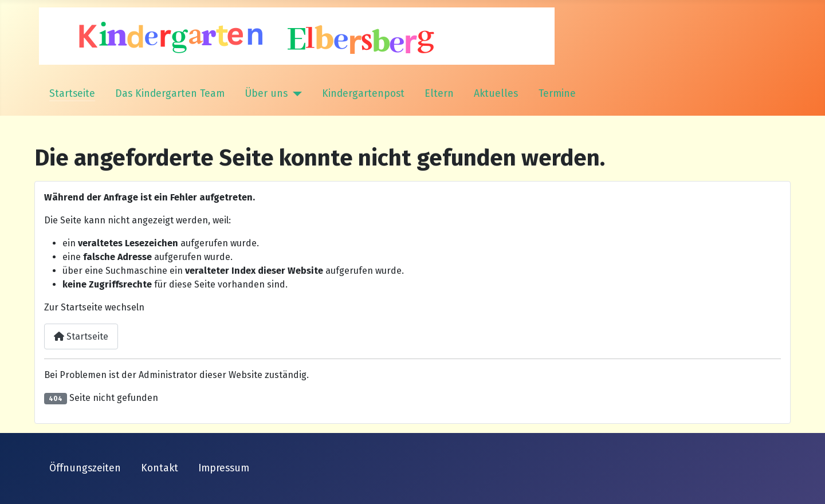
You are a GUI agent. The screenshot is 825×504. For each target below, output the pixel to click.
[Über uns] (295, 94)
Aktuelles (496, 94)
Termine (557, 94)
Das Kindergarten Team (170, 94)
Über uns (266, 94)
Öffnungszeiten (85, 468)
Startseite (72, 94)
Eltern (439, 94)
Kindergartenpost (363, 94)
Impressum (224, 468)
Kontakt (160, 468)
